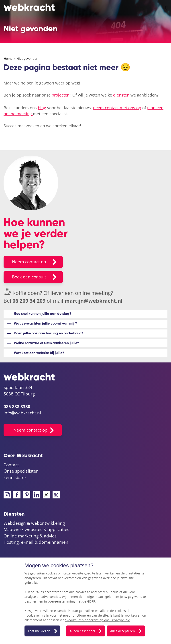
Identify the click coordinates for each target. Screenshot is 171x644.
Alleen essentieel (82, 631)
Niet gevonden (27, 59)
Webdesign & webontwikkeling (34, 523)
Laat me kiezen (39, 631)
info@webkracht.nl (22, 413)
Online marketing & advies (30, 536)
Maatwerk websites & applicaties (36, 529)
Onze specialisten (21, 471)
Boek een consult (29, 277)
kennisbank (15, 477)
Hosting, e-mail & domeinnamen (36, 542)
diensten (121, 95)
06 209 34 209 (29, 301)
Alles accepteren (123, 631)
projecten (61, 95)
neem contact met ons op (117, 108)
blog (42, 108)
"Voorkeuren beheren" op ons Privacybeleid (98, 620)
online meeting (93, 293)
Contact (11, 465)
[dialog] (85, 601)
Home (9, 59)
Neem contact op (29, 262)
